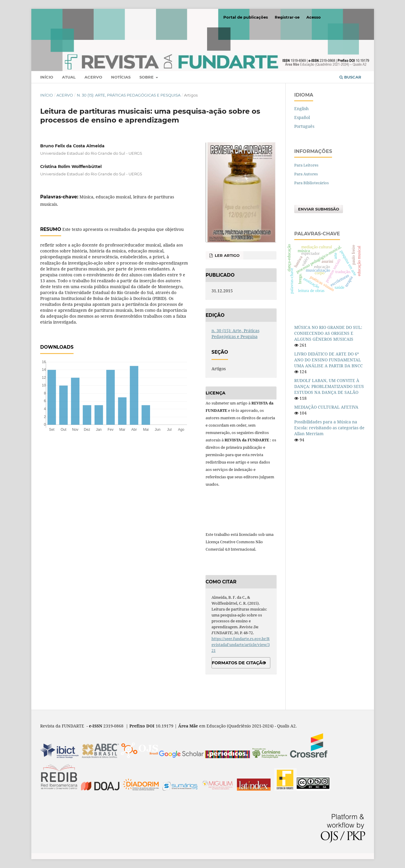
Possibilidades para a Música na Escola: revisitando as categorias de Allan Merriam (329, 428)
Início (47, 77)
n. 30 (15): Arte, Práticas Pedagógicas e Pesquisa (129, 95)
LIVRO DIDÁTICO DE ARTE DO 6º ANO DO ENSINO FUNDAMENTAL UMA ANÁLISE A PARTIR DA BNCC (328, 360)
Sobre (147, 77)
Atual (69, 77)
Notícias (121, 77)
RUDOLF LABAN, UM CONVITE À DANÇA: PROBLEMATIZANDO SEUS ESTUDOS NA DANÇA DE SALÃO (329, 386)
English (301, 108)
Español (302, 117)
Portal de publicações (246, 17)
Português (304, 126)
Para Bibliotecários (312, 183)
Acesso (314, 17)
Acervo (93, 77)
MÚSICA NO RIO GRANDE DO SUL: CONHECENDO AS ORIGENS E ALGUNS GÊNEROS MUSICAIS (328, 333)
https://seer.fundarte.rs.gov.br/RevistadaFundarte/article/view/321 (241, 645)
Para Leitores (306, 165)
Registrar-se (287, 17)
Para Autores (306, 174)
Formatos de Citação (239, 663)
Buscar (350, 77)
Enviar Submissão (319, 209)
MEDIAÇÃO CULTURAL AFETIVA (326, 407)
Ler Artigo (227, 255)
